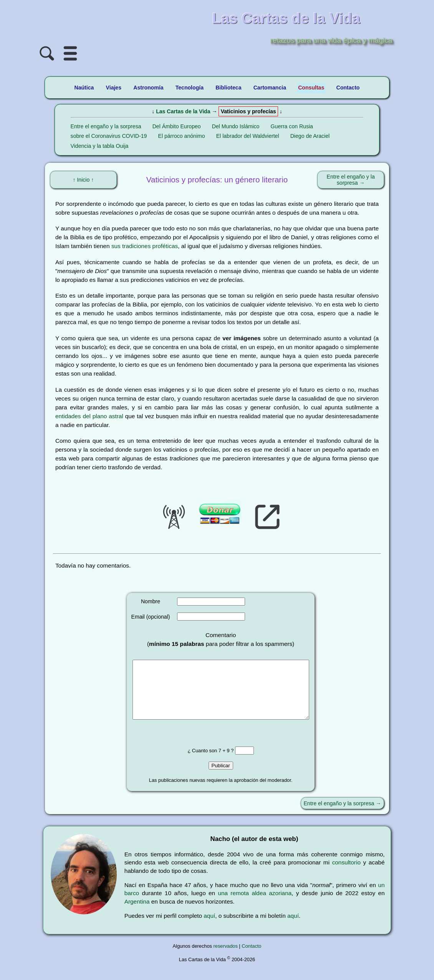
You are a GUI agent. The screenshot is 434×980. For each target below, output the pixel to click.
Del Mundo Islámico (236, 126)
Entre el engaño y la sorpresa (106, 126)
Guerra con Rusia (292, 126)
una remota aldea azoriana (255, 905)
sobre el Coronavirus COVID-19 (109, 136)
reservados (226, 958)
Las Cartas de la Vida (183, 111)
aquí (209, 927)
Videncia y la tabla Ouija (100, 146)
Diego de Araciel (310, 136)
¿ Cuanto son (203, 762)
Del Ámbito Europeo (177, 126)
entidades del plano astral (89, 416)
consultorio (346, 874)
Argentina (137, 913)
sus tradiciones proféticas (145, 246)
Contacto (251, 958)
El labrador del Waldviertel (248, 136)
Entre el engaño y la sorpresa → (351, 180)
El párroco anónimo (182, 136)
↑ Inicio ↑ (83, 180)
